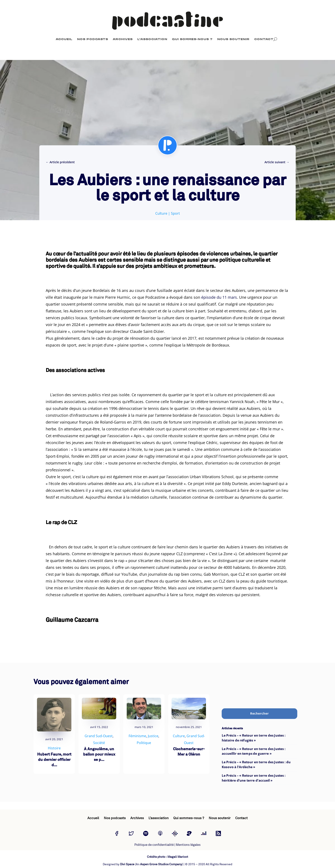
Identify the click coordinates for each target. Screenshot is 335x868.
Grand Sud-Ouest (99, 736)
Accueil (64, 39)
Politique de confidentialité (154, 845)
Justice (153, 736)
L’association (152, 39)
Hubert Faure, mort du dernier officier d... (54, 760)
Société (99, 743)
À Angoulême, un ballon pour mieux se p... (99, 755)
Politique (144, 743)
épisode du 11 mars (219, 297)
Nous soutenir (233, 39)
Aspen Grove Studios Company (161, 864)
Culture (161, 213)
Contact (264, 39)
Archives (123, 39)
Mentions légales (188, 845)
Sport (175, 213)
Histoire (54, 748)
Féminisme (137, 736)
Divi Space (127, 864)
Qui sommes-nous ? (192, 39)
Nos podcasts (93, 39)
